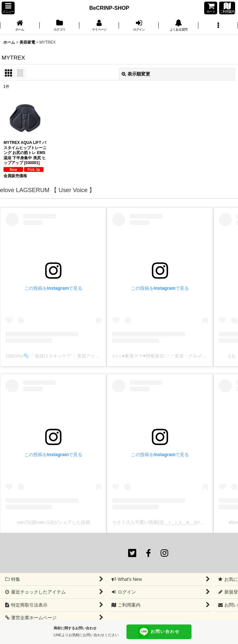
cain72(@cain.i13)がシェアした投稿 (53, 522)
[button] (8, 8)
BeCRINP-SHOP (109, 8)
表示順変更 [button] (136, 74)
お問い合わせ (159, 632)
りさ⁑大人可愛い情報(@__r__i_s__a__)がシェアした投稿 (172, 522)
